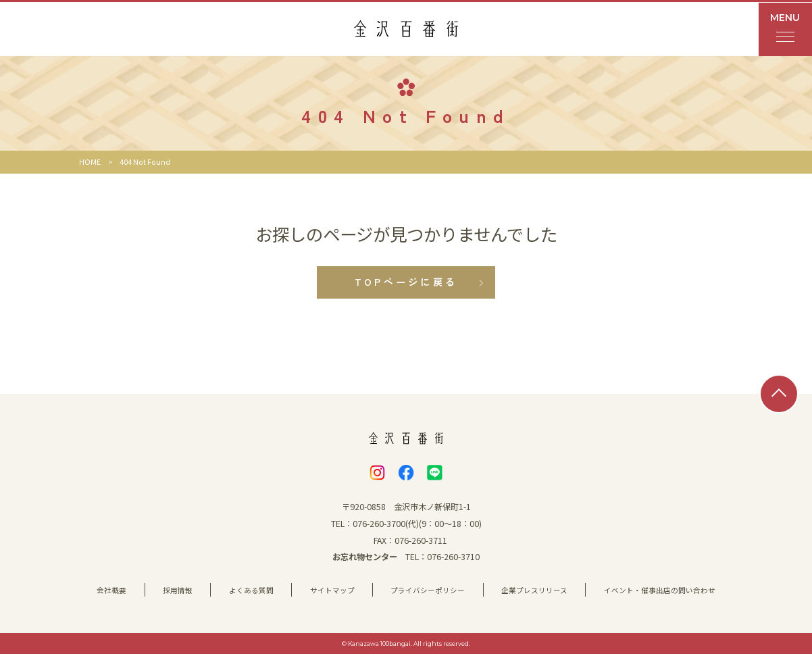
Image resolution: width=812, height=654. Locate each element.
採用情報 (178, 590)
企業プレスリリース (534, 590)
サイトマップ (332, 590)
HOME (90, 162)
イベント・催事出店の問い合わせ (660, 590)
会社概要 (111, 590)
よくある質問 (251, 590)
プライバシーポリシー (428, 590)
